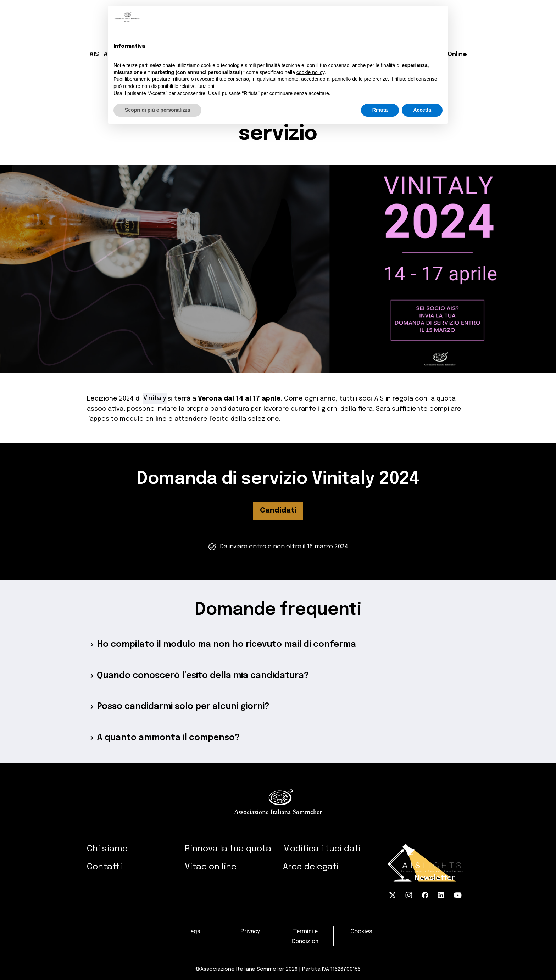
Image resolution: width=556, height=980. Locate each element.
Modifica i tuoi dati (322, 849)
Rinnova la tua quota (228, 849)
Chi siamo (107, 849)
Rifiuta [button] (380, 110)
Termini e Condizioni (306, 936)
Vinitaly (155, 398)
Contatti (104, 867)
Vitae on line (211, 867)
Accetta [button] (422, 110)
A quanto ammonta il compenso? (163, 738)
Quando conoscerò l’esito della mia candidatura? (198, 676)
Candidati (278, 511)
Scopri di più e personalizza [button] (157, 110)
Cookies (361, 931)
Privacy (250, 931)
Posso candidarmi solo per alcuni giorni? (178, 707)
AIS (94, 54)
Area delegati (311, 867)
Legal (194, 931)
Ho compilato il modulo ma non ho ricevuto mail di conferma (221, 645)
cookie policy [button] (310, 72)
